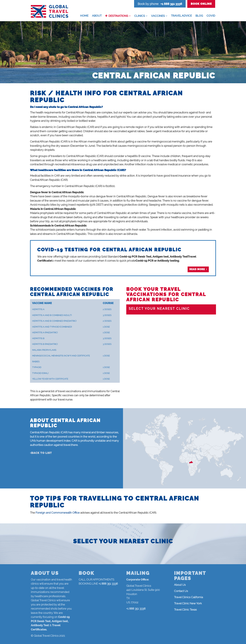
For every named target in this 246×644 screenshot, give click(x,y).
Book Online (201, 4)
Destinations (118, 16)
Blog (199, 16)
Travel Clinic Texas (185, 610)
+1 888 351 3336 (171, 4)
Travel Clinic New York (188, 603)
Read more (197, 269)
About (97, 16)
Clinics (140, 16)
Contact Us (181, 591)
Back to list (42, 453)
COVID (211, 16)
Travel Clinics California (188, 597)
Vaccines (158, 16)
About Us (180, 585)
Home (84, 16)
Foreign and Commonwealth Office (58, 513)
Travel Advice (181, 16)
